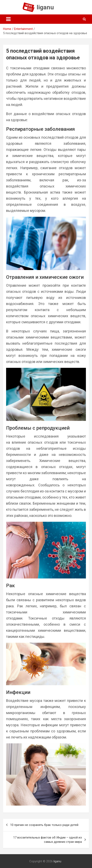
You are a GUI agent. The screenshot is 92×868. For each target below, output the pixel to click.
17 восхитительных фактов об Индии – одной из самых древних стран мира (48, 840)
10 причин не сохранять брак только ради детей (44, 825)
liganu (45, 7)
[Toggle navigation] (8, 19)
